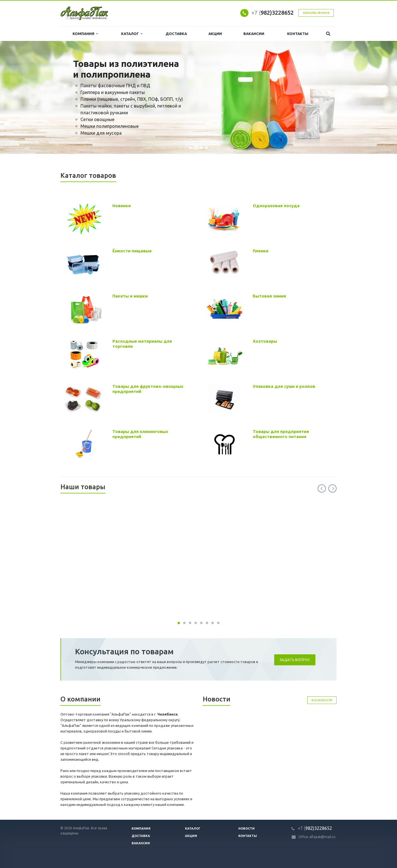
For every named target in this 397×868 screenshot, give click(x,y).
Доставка (176, 34)
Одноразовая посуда (276, 206)
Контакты (298, 34)
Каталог (132, 34)
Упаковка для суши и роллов (284, 386)
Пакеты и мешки (130, 296)
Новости (247, 828)
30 (179, 623)
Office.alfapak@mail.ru (317, 837)
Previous (322, 488)
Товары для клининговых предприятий (140, 434)
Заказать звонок (316, 13)
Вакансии (254, 34)
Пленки (260, 251)
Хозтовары (265, 341)
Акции (215, 34)
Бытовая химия (269, 296)
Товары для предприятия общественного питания (281, 434)
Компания (85, 34)
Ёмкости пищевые (132, 251)
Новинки (122, 206)
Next (332, 488)
